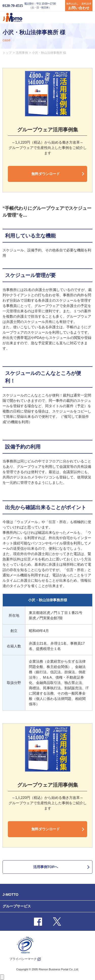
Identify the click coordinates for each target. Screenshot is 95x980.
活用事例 (22, 53)
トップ (7, 53)
